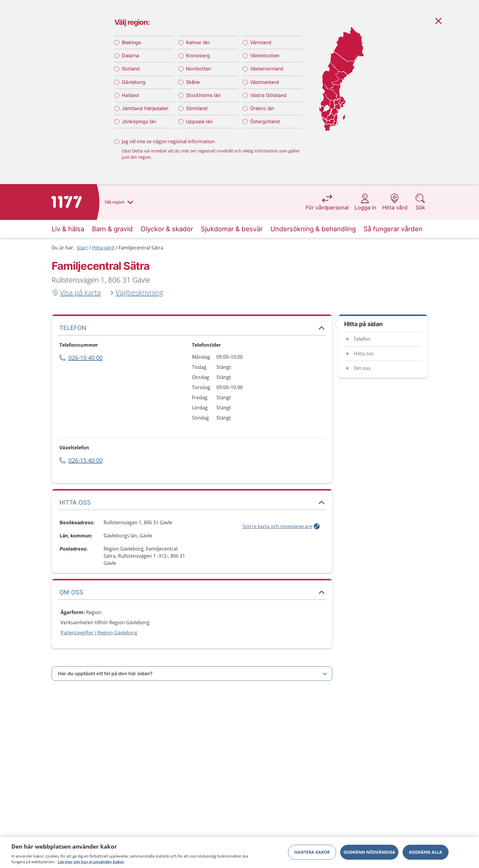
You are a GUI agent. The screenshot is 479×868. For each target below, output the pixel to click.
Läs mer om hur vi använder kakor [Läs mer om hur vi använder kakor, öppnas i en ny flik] (91, 862)
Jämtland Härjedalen (145, 108)
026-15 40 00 (86, 358)
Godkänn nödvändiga (369, 852)
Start (82, 248)
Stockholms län (203, 95)
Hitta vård (103, 248)
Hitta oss (364, 354)
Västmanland (265, 82)
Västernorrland (267, 69)
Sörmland (197, 108)
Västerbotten (265, 55)
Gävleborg (134, 82)
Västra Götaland (268, 95)
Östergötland (265, 121)
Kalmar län (198, 42)
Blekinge (131, 42)
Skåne (193, 82)
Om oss (362, 368)
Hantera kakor (312, 852)
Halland (130, 95)
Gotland (131, 69)
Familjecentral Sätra (141, 248)
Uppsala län (199, 121)
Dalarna (130, 55)
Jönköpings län (139, 121)
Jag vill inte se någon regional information (168, 141)
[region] (239, 852)
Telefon (362, 339)
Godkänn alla (426, 852)
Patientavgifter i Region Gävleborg (99, 633)
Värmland (261, 42)
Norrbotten (198, 69)
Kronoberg (198, 55)
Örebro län (262, 108)
